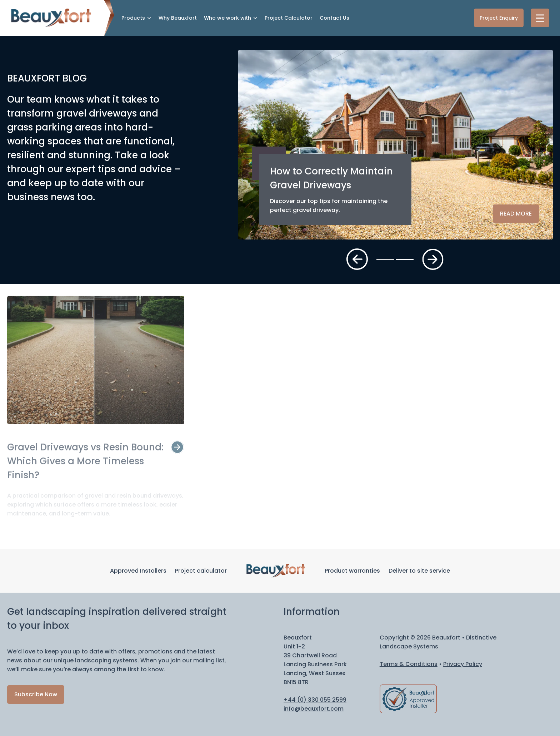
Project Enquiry (499, 18)
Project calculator (201, 571)
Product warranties (352, 571)
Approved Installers (138, 571)
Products (133, 18)
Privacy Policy (463, 664)
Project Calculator (289, 18)
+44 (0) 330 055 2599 (315, 700)
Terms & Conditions (409, 664)
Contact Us (334, 18)
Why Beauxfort (178, 18)
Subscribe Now (36, 694)
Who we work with (227, 18)
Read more (516, 214)
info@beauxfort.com (314, 709)
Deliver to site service (419, 571)
